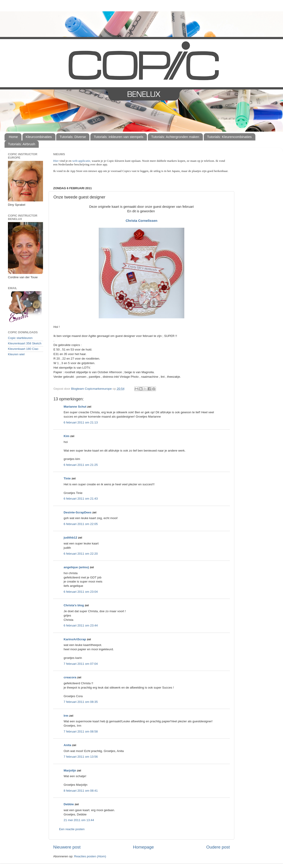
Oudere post (218, 847)
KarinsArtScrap (75, 639)
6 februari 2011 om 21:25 (81, 465)
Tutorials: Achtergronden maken (175, 137)
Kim (67, 436)
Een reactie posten (72, 829)
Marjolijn (70, 770)
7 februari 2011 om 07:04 (81, 664)
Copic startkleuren (20, 338)
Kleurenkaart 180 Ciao (23, 349)
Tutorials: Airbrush (22, 144)
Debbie (69, 804)
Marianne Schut (75, 407)
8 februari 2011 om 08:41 (81, 791)
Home (13, 137)
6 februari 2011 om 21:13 (81, 422)
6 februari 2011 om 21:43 (81, 499)
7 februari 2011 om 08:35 (81, 702)
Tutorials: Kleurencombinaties (229, 137)
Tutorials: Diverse (73, 137)
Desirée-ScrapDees (78, 512)
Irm (66, 716)
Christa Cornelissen (141, 221)
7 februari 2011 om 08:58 (81, 731)
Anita (67, 745)
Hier (56, 161)
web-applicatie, (82, 161)
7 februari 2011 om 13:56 (81, 757)
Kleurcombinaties (39, 137)
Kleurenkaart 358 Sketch (25, 343)
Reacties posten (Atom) (90, 856)
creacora (70, 677)
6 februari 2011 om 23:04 (81, 592)
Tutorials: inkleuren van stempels (119, 137)
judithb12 (70, 538)
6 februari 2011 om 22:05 (81, 524)
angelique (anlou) (76, 567)
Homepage (143, 847)
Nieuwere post (67, 847)
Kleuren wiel (16, 354)
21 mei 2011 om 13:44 (79, 820)
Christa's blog (74, 605)
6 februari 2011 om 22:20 (81, 554)
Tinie (67, 478)
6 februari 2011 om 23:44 (81, 625)
